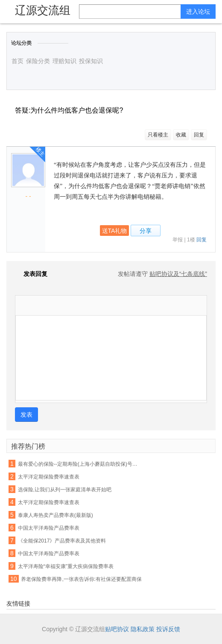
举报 (178, 240)
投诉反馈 (168, 629)
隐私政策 (143, 629)
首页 (18, 61)
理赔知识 (64, 61)
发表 (26, 415)
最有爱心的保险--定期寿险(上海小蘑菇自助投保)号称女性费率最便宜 (79, 464)
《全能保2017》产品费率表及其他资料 (62, 541)
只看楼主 (158, 135)
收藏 (181, 135)
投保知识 (91, 61)
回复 (199, 135)
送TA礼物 (115, 231)
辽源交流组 (43, 10)
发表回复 (31, 274)
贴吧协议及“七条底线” (178, 274)
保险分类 (38, 61)
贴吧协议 (117, 629)
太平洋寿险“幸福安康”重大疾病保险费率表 (66, 566)
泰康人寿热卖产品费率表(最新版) (55, 515)
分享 (146, 231)
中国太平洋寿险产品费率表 (49, 528)
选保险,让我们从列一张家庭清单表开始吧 (65, 490)
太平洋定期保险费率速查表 (49, 477)
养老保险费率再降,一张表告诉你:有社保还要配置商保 (81, 579)
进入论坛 (198, 12)
